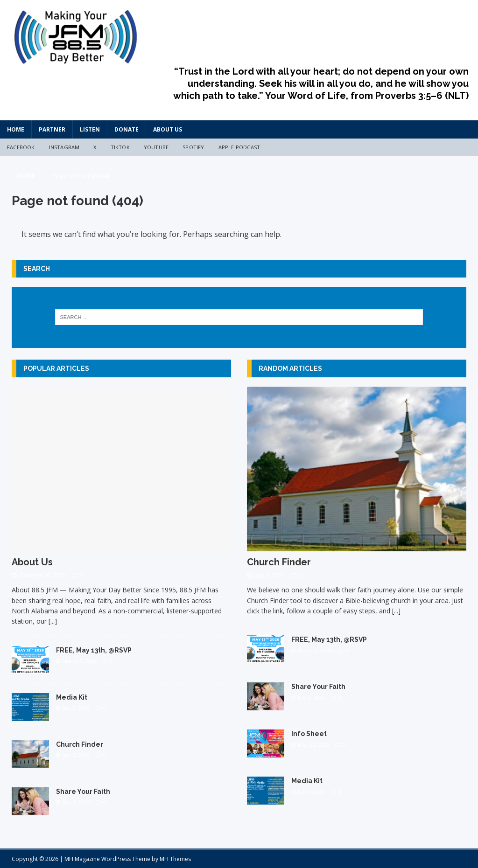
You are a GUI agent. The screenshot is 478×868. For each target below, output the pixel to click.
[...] (53, 621)
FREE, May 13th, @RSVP (94, 650)
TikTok (120, 147)
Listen (90, 129)
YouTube (156, 147)
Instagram (64, 147)
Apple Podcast (239, 147)
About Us (168, 129)
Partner (52, 129)
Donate (127, 129)
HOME (16, 129)
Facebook (21, 147)
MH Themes (175, 859)
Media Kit (72, 697)
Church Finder (80, 744)
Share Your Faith (83, 792)
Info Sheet (309, 734)
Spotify (193, 147)
